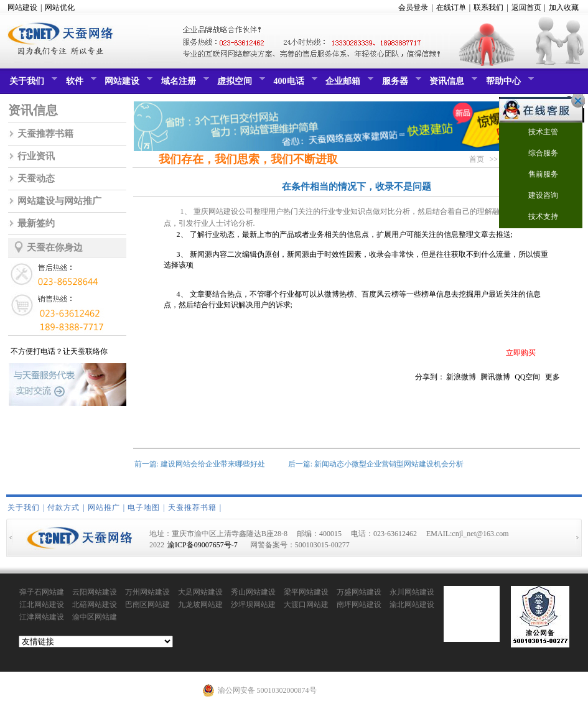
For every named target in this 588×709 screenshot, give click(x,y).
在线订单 (451, 7)
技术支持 (535, 217)
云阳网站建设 (95, 592)
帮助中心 (508, 84)
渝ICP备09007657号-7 (203, 545)
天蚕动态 (36, 178)
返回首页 (526, 7)
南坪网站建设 (359, 605)
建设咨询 (535, 196)
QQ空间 (527, 377)
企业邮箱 (348, 84)
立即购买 (521, 353)
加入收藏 (564, 7)
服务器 (400, 84)
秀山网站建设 (253, 592)
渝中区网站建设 (95, 618)
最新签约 (36, 223)
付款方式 (63, 507)
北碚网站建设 (95, 605)
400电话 (294, 84)
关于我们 (32, 84)
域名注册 (184, 84)
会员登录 (413, 7)
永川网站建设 (412, 592)
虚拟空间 (240, 84)
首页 (477, 159)
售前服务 (535, 175)
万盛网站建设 (359, 592)
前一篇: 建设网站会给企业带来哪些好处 (200, 464)
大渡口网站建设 (306, 605)
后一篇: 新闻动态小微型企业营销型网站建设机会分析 (376, 464)
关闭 (575, 101)
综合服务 (535, 154)
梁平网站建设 (306, 592)
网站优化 (60, 7)
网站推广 (104, 507)
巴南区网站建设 (147, 605)
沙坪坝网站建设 (253, 605)
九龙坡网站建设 (200, 605)
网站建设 (22, 7)
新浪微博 (461, 377)
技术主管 (535, 133)
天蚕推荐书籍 (45, 134)
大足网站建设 (200, 592)
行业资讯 (36, 156)
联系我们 (488, 7)
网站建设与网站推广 (59, 201)
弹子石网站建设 (42, 593)
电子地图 (144, 507)
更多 (553, 377)
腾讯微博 (495, 377)
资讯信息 (452, 84)
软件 (80, 84)
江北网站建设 (42, 605)
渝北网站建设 (412, 605)
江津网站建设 (42, 617)
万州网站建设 (147, 592)
